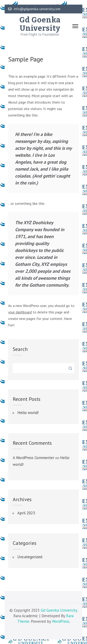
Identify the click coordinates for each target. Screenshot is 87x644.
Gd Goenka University (40, 24)
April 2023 (26, 513)
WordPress (61, 621)
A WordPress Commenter (34, 458)
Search (20, 349)
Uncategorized (30, 557)
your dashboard (20, 312)
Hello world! (28, 413)
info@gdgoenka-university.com (34, 9)
